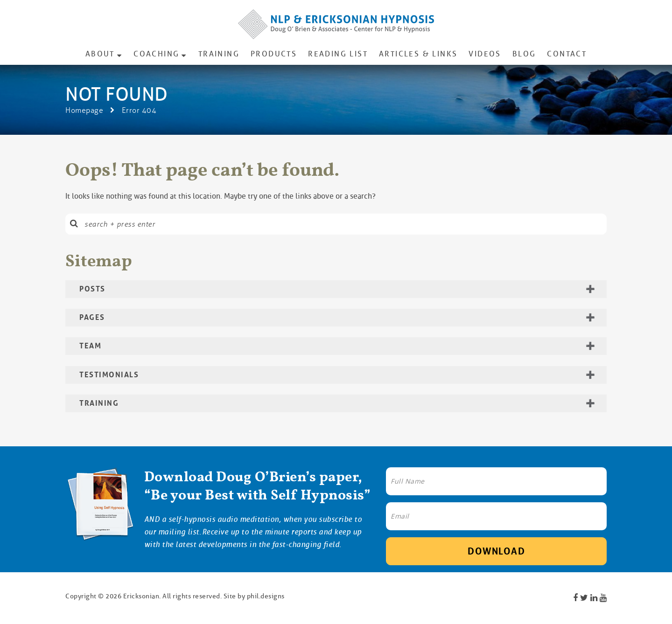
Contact (567, 54)
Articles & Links (418, 54)
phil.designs (266, 596)
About (100, 54)
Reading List (338, 54)
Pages (92, 317)
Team (90, 346)
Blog (524, 54)
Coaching (156, 54)
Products (274, 54)
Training (219, 54)
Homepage (84, 110)
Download (496, 551)
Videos (485, 54)
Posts (92, 289)
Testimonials (109, 375)
